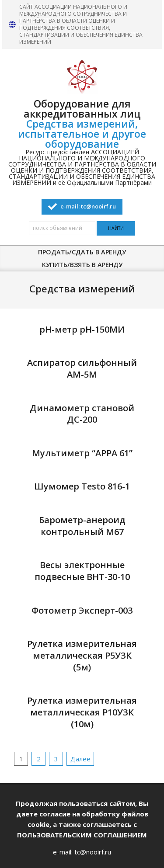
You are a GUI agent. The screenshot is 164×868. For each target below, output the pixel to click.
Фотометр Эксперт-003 (82, 610)
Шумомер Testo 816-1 (82, 486)
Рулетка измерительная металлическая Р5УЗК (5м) (82, 655)
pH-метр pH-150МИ (82, 329)
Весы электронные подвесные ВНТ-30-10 (82, 571)
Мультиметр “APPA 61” (82, 453)
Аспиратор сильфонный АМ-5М (82, 368)
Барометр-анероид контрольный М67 (82, 526)
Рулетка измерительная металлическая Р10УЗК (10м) (82, 712)
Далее (80, 759)
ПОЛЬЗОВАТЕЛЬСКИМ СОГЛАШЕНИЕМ (82, 835)
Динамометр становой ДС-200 (82, 414)
